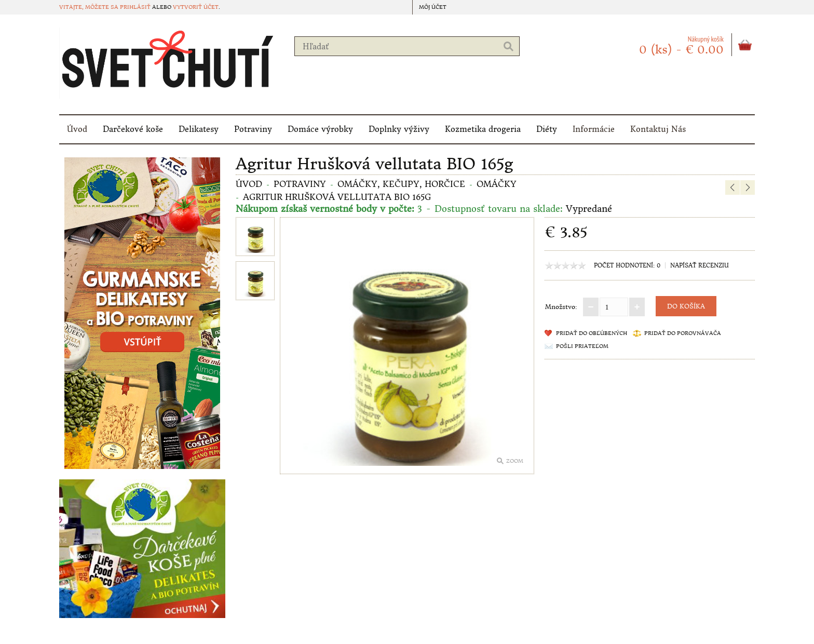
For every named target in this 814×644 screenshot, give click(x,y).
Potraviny (253, 129)
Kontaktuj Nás (658, 129)
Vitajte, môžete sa (90, 7)
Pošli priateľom (582, 346)
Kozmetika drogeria (483, 129)
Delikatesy (199, 129)
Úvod (77, 129)
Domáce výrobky (320, 129)
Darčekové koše (133, 129)
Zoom (515, 461)
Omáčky (497, 184)
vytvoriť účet (196, 7)
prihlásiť (135, 7)
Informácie (594, 129)
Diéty (547, 129)
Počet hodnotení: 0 (627, 265)
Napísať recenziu (700, 265)
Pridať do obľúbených (592, 333)
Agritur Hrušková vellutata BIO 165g (337, 197)
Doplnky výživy (399, 129)
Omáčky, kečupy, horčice (401, 184)
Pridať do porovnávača (683, 333)
